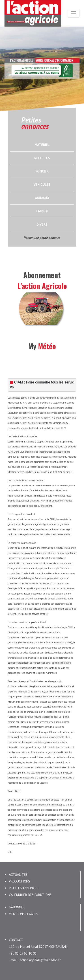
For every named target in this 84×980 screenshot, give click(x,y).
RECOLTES (42, 158)
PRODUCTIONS (19, 881)
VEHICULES (42, 185)
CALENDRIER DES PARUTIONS (30, 894)
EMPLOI (42, 211)
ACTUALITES (18, 874)
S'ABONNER (17, 907)
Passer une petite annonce (42, 238)
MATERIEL (42, 145)
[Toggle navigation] (74, 13)
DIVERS (42, 224)
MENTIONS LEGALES (24, 913)
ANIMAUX (42, 198)
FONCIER (42, 171)
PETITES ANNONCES (24, 888)
